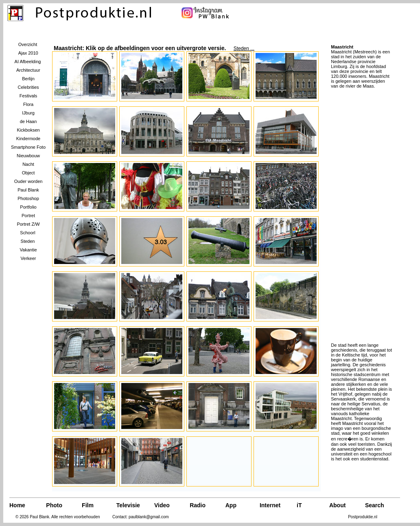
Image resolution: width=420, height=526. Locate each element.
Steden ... (244, 48)
